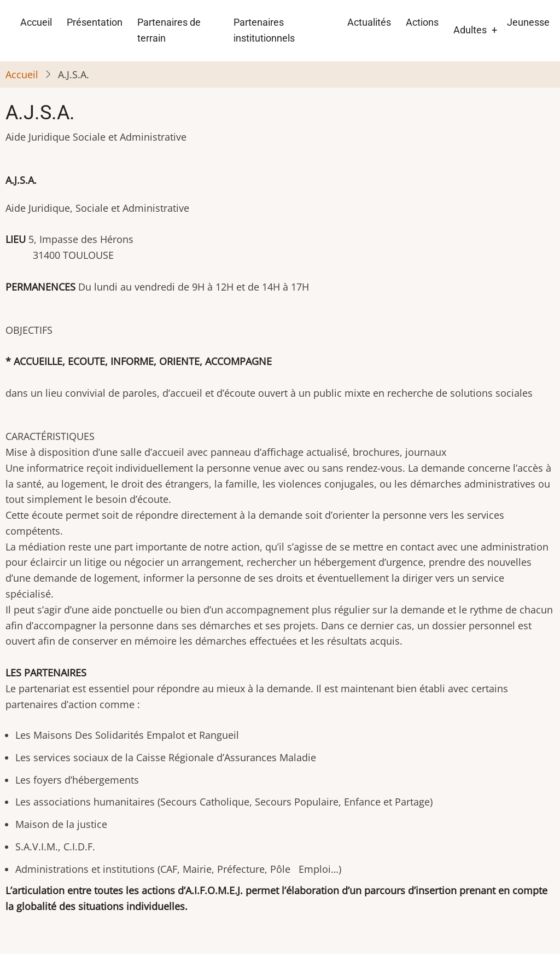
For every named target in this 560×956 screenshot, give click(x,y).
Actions (422, 22)
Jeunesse (528, 22)
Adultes (470, 30)
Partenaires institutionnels (264, 30)
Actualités (369, 22)
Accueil (36, 22)
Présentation (95, 22)
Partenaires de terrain (169, 30)
